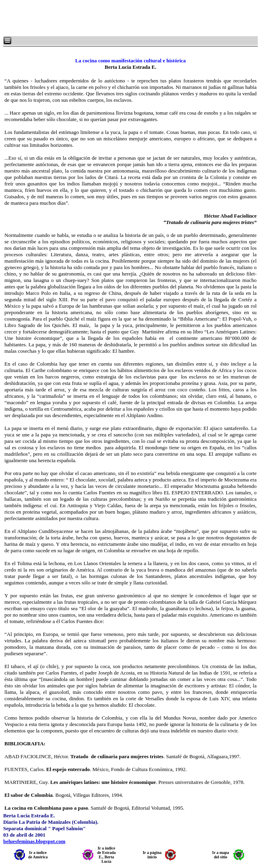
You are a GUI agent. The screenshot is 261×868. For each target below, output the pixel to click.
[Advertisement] (101, 18)
